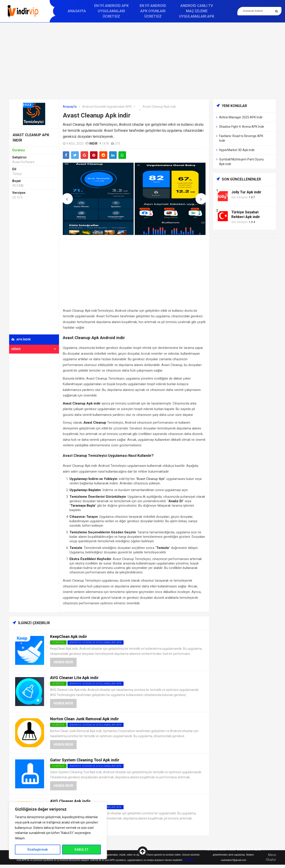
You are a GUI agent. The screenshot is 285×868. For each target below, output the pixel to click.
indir (93, 144)
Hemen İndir (63, 662)
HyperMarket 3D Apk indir (237, 150)
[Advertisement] (142, 61)
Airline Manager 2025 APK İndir (241, 117)
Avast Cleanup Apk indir (97, 115)
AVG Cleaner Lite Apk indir (74, 678)
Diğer (34, 349)
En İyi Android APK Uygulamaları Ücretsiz (111, 11)
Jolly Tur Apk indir (246, 192)
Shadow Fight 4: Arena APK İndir (242, 127)
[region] (58, 831)
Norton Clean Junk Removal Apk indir (84, 719)
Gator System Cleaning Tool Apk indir (85, 760)
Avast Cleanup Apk (151, 479)
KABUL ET (81, 850)
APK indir (21, 339)
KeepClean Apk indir (69, 636)
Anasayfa (77, 11)
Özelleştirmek (38, 850)
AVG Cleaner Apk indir (70, 801)
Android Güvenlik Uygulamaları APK (107, 107)
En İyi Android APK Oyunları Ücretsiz (153, 11)
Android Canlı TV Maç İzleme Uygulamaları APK (197, 11)
